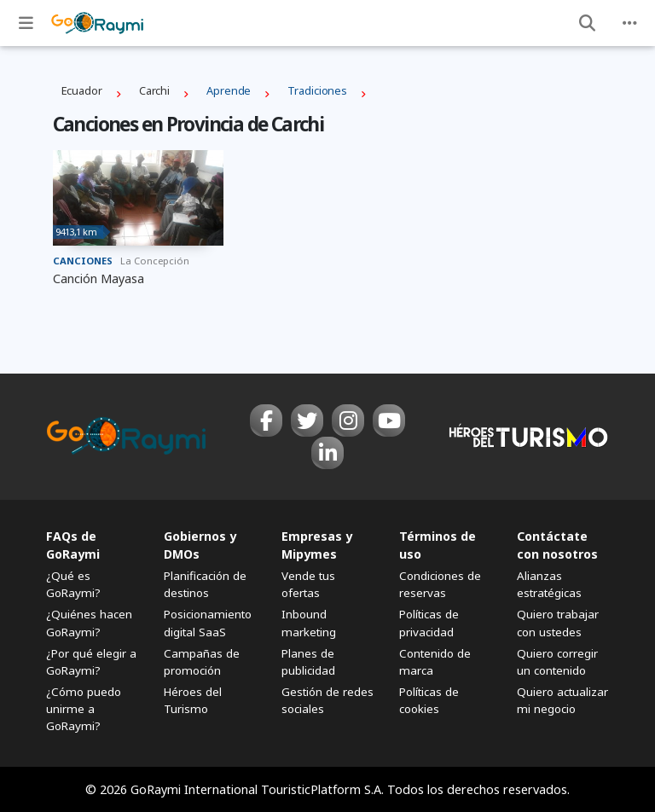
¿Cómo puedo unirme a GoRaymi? (84, 709)
